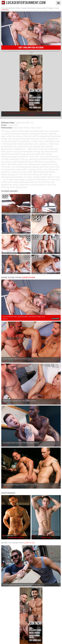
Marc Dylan (36, 128)
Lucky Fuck (12, 125)
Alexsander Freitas (21, 128)
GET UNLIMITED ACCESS (31, 48)
